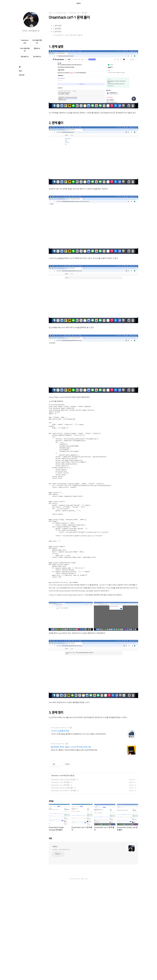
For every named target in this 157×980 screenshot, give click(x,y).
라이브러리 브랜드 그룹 (76, 879)
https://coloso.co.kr (58, 744)
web (61, 776)
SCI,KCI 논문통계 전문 (60, 731)
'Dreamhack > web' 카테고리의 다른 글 (68, 35)
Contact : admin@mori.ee (61, 850)
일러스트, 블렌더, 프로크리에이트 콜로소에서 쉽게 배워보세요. (74, 750)
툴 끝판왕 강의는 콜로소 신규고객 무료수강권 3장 (71, 747)
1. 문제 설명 (57, 26)
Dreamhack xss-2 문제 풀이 (60, 785)
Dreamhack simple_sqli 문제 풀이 (62, 788)
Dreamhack (55, 776)
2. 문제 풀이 (57, 29)
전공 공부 (25, 57)
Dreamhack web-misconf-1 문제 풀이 (64, 791)
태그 (21, 71)
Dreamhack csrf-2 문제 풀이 (61, 782)
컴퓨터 (37, 48)
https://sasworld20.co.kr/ (60, 728)
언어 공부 (37, 57)
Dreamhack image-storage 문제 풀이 (64, 780)
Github (22, 75)
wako (78, 3)
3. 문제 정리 (57, 32)
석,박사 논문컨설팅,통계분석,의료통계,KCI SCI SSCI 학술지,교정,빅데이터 (78, 734)
